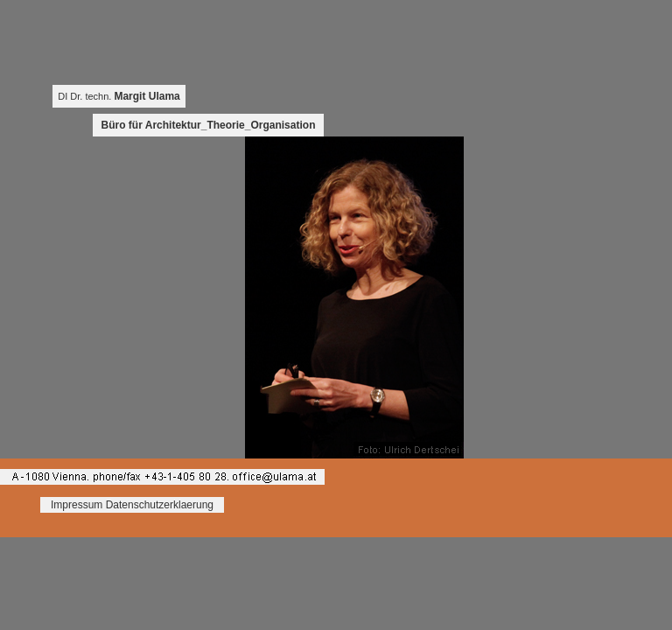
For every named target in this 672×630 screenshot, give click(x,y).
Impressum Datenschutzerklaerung (132, 505)
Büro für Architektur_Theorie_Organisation (209, 125)
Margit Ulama (147, 96)
